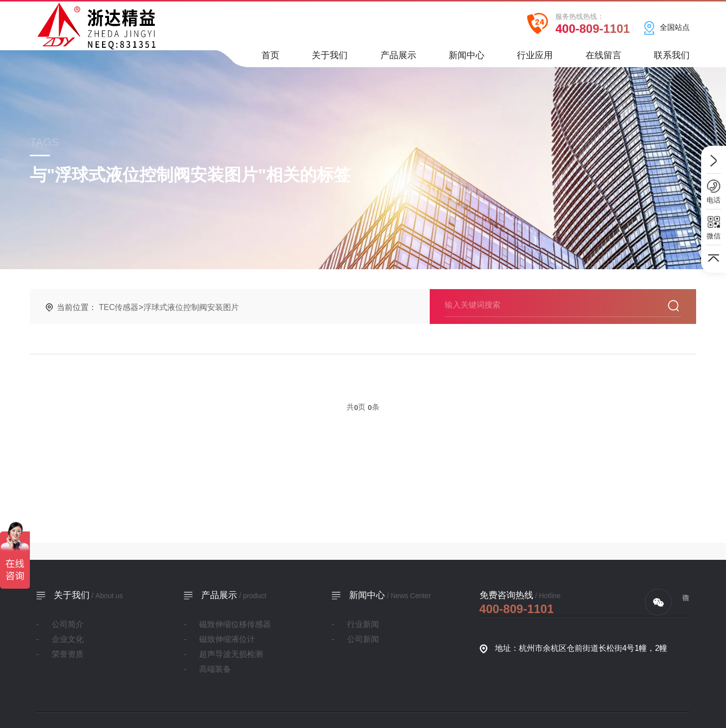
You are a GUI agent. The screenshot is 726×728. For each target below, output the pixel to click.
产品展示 (398, 58)
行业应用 (535, 58)
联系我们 (672, 58)
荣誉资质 (68, 654)
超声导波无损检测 (231, 654)
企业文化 (68, 639)
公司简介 (68, 624)
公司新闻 (363, 639)
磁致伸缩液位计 (227, 639)
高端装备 (215, 669)
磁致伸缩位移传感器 (235, 624)
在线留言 (604, 58)
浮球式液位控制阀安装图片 (191, 307)
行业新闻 (363, 624)
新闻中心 (467, 58)
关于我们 (330, 58)
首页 (270, 58)
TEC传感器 (119, 307)
